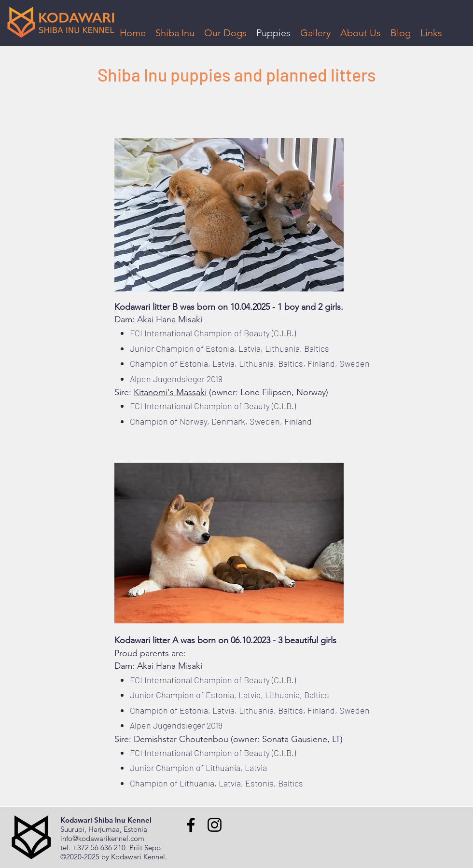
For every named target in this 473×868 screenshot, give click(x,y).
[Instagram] (215, 825)
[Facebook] (191, 825)
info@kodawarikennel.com (102, 838)
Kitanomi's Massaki (170, 392)
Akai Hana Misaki (170, 319)
